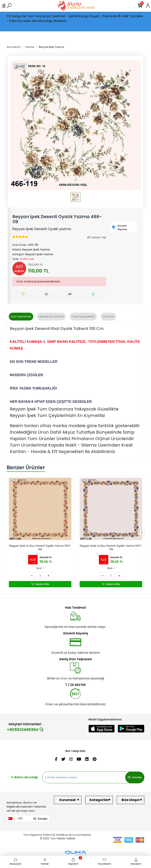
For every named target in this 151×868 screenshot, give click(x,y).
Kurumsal (68, 800)
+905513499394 (25, 730)
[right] (142, 533)
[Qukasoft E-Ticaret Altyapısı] (75, 853)
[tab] (21, 317)
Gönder (135, 777)
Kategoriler (99, 800)
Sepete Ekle (40, 584)
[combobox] (11, 819)
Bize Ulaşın (131, 800)
